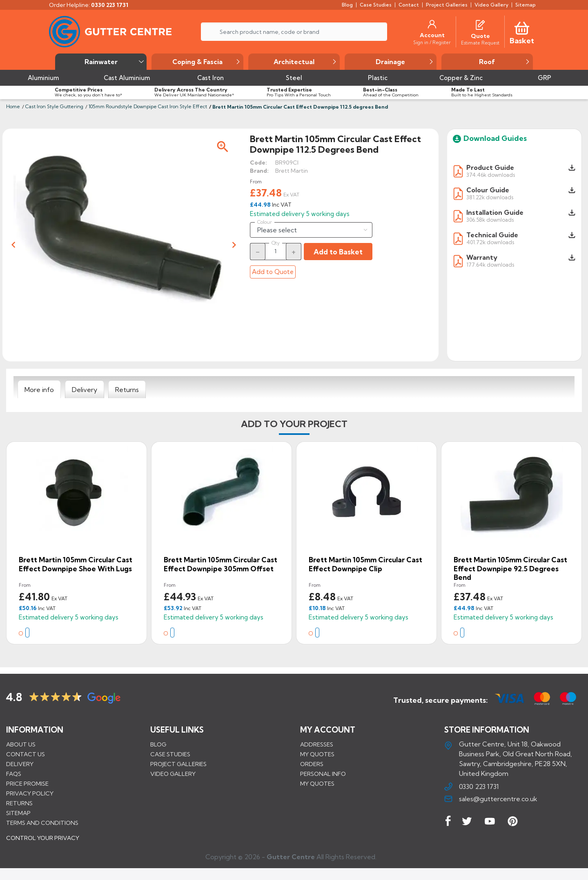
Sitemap (18, 813)
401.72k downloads (490, 242)
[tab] (39, 390)
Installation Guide (495, 212)
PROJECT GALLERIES (178, 764)
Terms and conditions (42, 822)
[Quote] (480, 36)
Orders (312, 764)
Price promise (27, 783)
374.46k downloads (491, 175)
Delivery (20, 764)
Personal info (323, 773)
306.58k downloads (490, 219)
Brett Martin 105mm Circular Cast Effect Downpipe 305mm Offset (220, 564)
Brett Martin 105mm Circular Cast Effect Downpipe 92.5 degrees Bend (510, 568)
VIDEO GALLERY (173, 773)
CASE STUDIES (170, 754)
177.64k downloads (490, 264)
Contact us (26, 754)
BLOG (158, 744)
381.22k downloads (490, 197)
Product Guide (490, 167)
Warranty (482, 257)
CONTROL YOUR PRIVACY (43, 844)
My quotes (317, 754)
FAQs (14, 773)
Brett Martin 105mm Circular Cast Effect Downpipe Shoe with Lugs (76, 564)
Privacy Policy (30, 793)
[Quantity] (276, 251)
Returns (19, 803)
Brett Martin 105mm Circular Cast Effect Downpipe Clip (365, 564)
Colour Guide (488, 190)
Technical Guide (492, 235)
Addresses (317, 744)
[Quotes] (480, 24)
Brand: (259, 171)
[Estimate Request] (480, 42)
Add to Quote (273, 272)
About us (21, 744)
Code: (258, 163)
